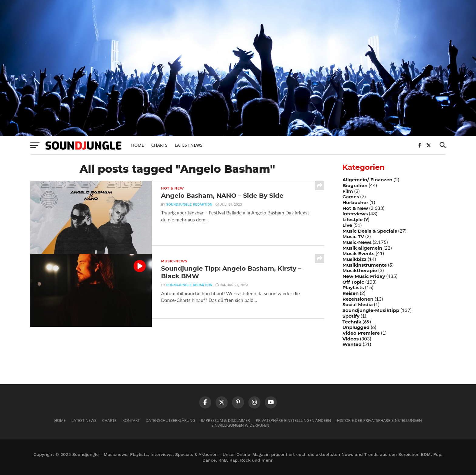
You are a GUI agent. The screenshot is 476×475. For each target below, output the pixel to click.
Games (351, 197)
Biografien (355, 185)
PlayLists (353, 287)
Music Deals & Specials (370, 231)
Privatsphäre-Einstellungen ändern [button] (294, 420)
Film (348, 191)
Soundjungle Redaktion (189, 205)
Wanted (352, 344)
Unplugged (356, 327)
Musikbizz (354, 259)
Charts (159, 145)
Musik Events (359, 253)
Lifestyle (353, 219)
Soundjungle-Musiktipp (371, 310)
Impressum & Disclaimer (225, 420)
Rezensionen (358, 299)
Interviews (355, 214)
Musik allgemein (362, 248)
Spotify (351, 316)
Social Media (358, 304)
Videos (351, 339)
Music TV (353, 236)
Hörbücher (355, 202)
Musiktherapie (360, 270)
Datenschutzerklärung (170, 420)
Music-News (357, 242)
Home (138, 145)
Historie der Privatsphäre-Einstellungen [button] (379, 420)
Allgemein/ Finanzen (367, 180)
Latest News (189, 145)
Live (347, 225)
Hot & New (355, 208)
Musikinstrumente (365, 265)
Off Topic (353, 282)
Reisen (350, 293)
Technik (352, 322)
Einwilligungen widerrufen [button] (240, 425)
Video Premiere (361, 333)
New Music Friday (364, 276)
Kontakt (131, 420)
